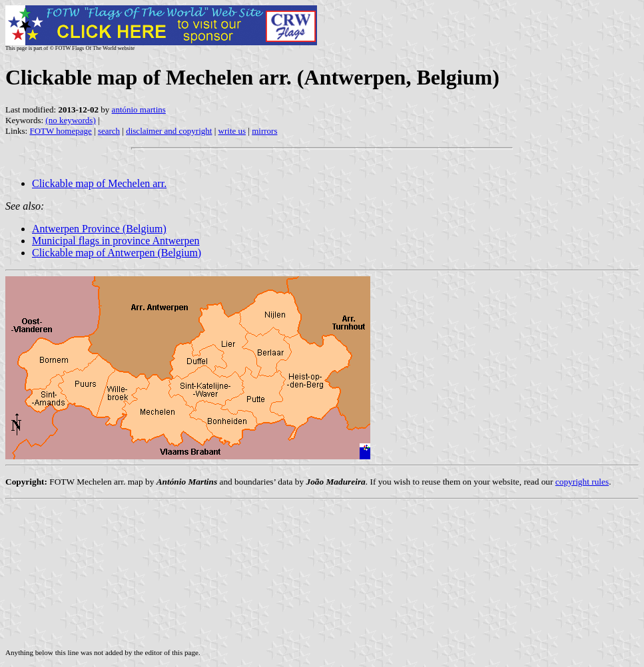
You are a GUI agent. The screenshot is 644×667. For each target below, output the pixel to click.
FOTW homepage (60, 131)
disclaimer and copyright (169, 131)
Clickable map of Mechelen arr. (99, 183)
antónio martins (139, 110)
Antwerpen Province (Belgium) (99, 229)
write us (232, 131)
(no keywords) (70, 120)
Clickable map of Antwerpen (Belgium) (117, 253)
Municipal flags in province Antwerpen (116, 241)
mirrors (264, 131)
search (109, 131)
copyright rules (582, 482)
